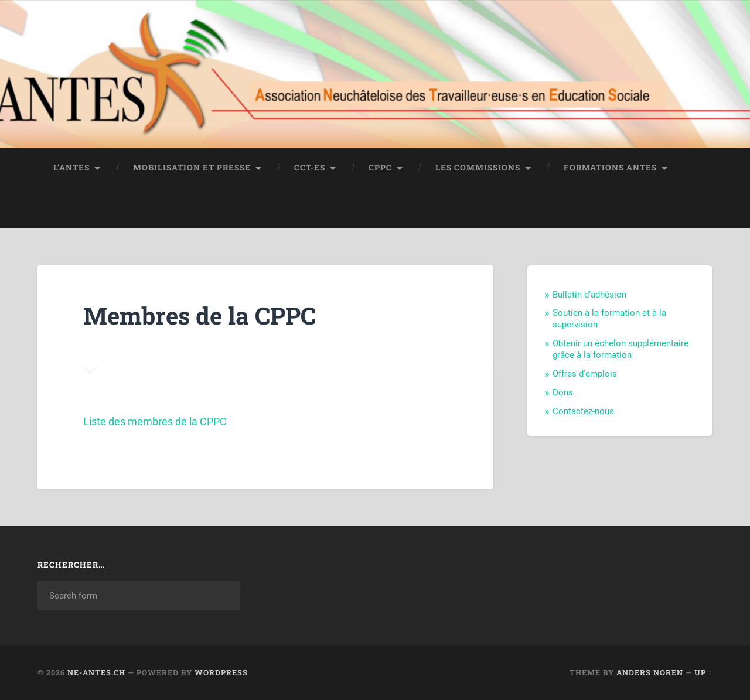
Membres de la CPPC (200, 315)
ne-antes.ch (96, 672)
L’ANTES (71, 168)
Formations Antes (610, 168)
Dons (563, 392)
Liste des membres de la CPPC (155, 421)
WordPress (221, 672)
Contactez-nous (583, 411)
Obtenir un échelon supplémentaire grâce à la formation (621, 349)
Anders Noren (650, 672)
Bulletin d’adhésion (589, 295)
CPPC (380, 168)
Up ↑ (703, 672)
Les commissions (478, 168)
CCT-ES (310, 168)
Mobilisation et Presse (192, 168)
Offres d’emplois (585, 374)
